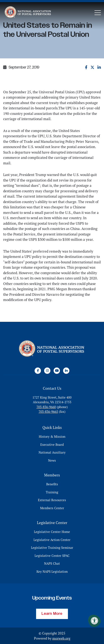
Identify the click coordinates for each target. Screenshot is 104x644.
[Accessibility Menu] (95, 621)
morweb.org (61, 638)
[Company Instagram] (47, 371)
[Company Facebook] (38, 371)
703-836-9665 (48, 412)
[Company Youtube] (57, 371)
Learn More (52, 614)
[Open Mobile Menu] (98, 13)
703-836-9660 (46, 407)
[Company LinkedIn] (66, 371)
